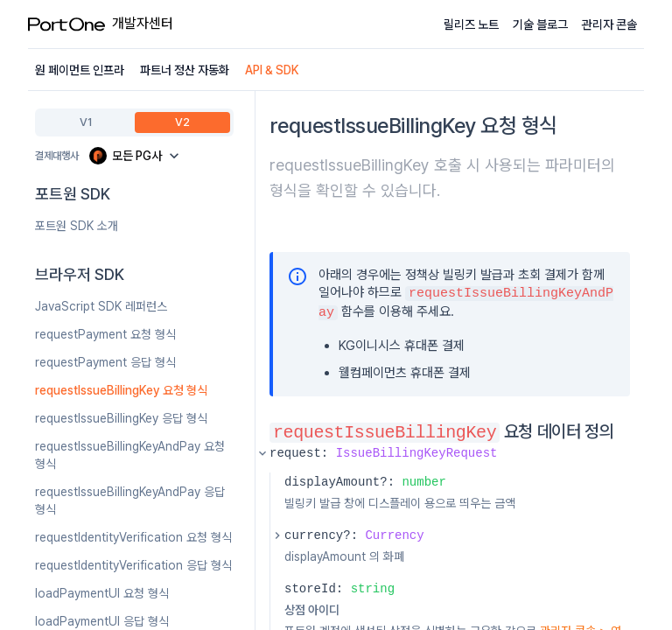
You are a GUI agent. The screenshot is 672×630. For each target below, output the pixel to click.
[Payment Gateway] (136, 156)
